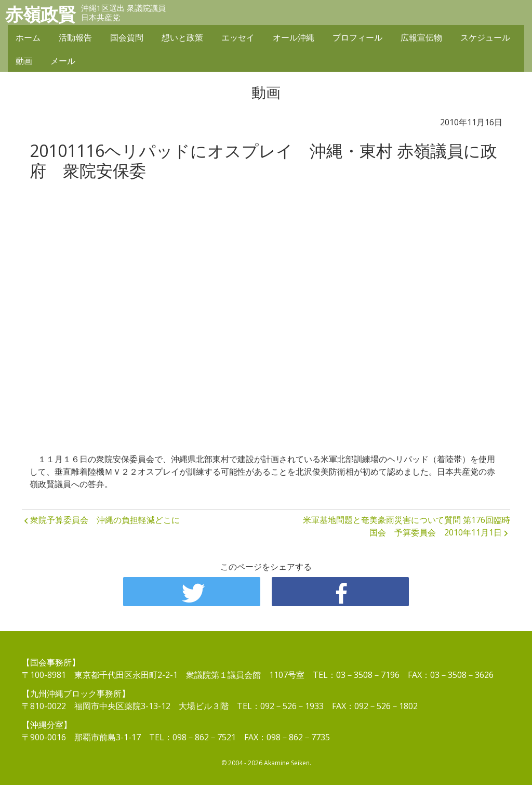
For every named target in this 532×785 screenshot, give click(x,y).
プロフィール (357, 37)
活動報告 (75, 37)
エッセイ (238, 37)
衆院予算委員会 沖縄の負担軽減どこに (105, 520)
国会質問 (127, 37)
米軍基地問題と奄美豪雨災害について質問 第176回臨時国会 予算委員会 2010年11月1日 (407, 526)
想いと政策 (182, 37)
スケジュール (485, 37)
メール (63, 61)
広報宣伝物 (421, 37)
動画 (24, 61)
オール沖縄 (294, 37)
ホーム (28, 37)
